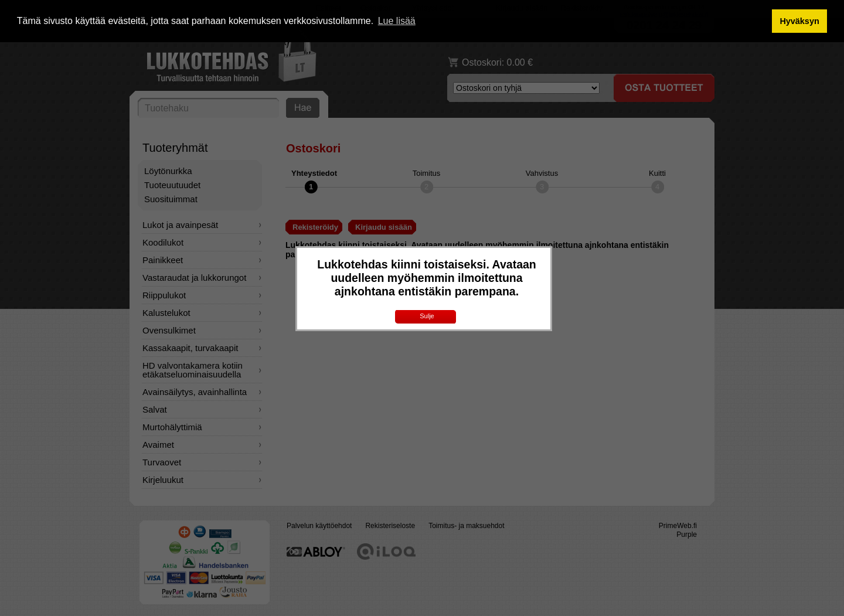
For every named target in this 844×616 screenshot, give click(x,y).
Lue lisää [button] (397, 21)
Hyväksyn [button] (799, 21)
